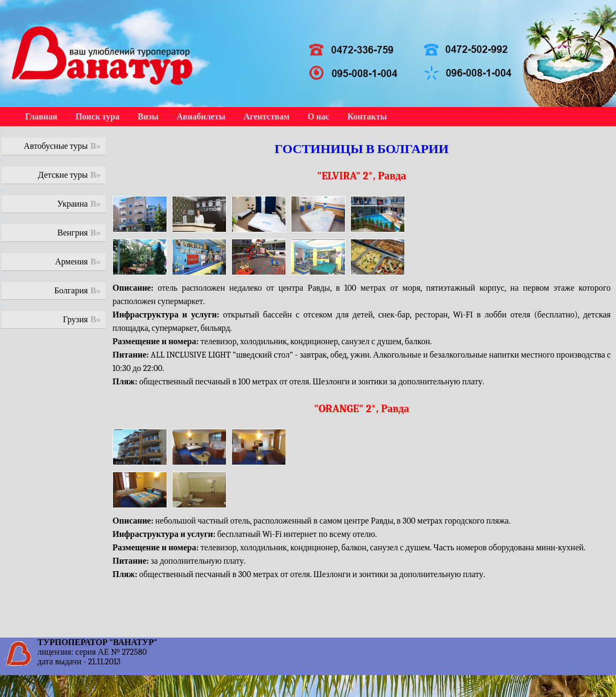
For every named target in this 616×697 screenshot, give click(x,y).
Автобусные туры (56, 146)
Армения (72, 262)
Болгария (71, 291)
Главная (41, 117)
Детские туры (63, 175)
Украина (73, 204)
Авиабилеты (201, 117)
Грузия (76, 320)
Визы (148, 117)
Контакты (367, 117)
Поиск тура (97, 117)
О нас (318, 117)
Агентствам (266, 117)
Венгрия (73, 233)
